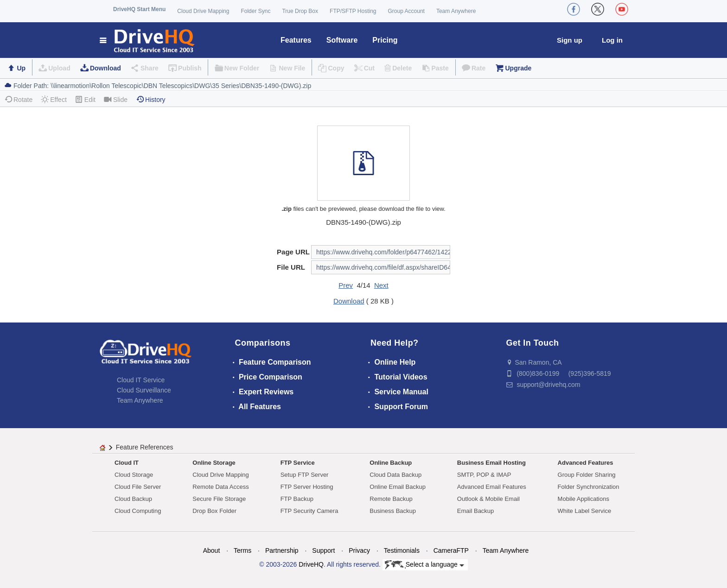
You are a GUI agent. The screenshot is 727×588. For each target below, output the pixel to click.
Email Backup (475, 511)
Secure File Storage (219, 499)
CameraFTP (451, 550)
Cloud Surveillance (144, 390)
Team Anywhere (456, 11)
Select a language (424, 565)
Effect (54, 99)
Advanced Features (586, 463)
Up (21, 68)
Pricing (385, 40)
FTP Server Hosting (307, 487)
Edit (85, 99)
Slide (116, 99)
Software (342, 40)
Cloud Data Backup (395, 475)
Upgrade (518, 68)
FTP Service (298, 463)
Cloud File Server (138, 487)
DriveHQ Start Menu (139, 9)
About (212, 550)
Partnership (282, 550)
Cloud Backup (133, 499)
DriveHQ (311, 564)
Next (381, 285)
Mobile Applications (584, 499)
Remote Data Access (220, 487)
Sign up (570, 40)
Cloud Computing (138, 511)
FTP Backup (297, 499)
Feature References (145, 447)
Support (323, 550)
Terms (242, 550)
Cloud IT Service (141, 380)
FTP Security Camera (309, 511)
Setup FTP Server (305, 475)
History (151, 99)
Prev (346, 285)
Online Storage (214, 463)
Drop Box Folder (214, 511)
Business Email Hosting (491, 463)
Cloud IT (127, 463)
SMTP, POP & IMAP (484, 475)
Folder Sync (255, 11)
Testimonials (402, 550)
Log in (612, 40)
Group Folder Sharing (587, 475)
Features (296, 40)
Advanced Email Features (492, 487)
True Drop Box (300, 11)
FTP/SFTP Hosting (353, 11)
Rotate (18, 99)
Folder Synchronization (589, 487)
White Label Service (585, 511)
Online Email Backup (398, 487)
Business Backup (393, 511)
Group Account (406, 11)
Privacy (359, 550)
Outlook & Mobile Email (488, 499)
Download (105, 68)
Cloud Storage (134, 475)
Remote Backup (391, 499)
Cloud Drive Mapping (203, 11)
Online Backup (391, 463)
